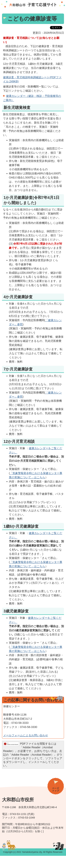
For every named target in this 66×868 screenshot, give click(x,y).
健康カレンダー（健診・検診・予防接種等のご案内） (32, 98)
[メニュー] (33, 861)
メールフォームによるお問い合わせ (26, 735)
